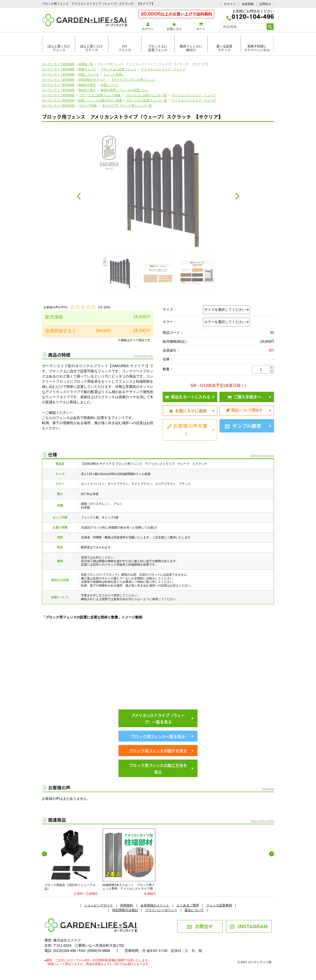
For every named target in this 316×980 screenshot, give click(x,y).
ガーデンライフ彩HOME (58, 64)
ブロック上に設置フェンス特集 (100, 95)
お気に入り (174, 26)
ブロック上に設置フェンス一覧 (146, 95)
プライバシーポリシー (161, 910)
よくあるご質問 (188, 905)
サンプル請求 (243, 425)
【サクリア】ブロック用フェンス (133, 80)
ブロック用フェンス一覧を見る (158, 736)
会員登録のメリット (155, 905)
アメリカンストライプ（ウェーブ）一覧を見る (158, 718)
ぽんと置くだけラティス (91, 48)
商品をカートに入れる (188, 396)
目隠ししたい (110, 85)
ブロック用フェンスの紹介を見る (158, 750)
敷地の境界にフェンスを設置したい (124, 90)
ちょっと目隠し (114, 75)
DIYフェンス (125, 48)
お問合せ (265, 4)
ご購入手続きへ (244, 396)
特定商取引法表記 (125, 910)
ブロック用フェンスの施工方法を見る (158, 768)
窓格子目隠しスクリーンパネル (257, 48)
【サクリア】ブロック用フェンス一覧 (127, 106)
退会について (194, 910)
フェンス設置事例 (219, 905)
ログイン (230, 4)
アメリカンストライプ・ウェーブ (163, 69)
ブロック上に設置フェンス (158, 48)
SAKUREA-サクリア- (92, 80)
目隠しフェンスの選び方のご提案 (100, 100)
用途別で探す (87, 85)
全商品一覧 (86, 64)
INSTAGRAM (249, 926)
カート (201, 26)
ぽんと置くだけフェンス (59, 48)
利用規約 (127, 905)
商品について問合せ (244, 410)
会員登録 (248, 4)
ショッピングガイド (99, 905)
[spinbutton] (261, 370)
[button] (272, 368)
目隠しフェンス (89, 75)
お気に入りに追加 (188, 410)
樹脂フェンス (87, 69)
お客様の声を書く (187, 429)
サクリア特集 (88, 106)
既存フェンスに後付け (191, 48)
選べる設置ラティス (224, 48)
